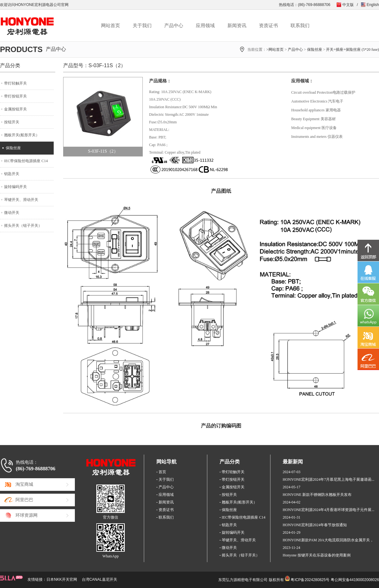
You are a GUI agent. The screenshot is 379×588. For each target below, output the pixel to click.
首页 (162, 472)
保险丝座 (315, 50)
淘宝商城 (24, 484)
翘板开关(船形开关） (22, 135)
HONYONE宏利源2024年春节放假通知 (315, 525)
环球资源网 (27, 515)
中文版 (348, 5)
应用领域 (205, 26)
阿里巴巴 (24, 500)
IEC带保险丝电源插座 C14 (26, 161)
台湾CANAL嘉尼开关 (99, 579)
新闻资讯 (237, 26)
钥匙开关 (12, 174)
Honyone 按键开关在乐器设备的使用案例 (317, 555)
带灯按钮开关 (15, 96)
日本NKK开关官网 (62, 579)
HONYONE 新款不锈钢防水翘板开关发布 (317, 495)
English (373, 5)
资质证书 (268, 26)
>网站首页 (275, 50)
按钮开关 (12, 122)
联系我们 (300, 26)
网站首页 (111, 26)
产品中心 (174, 26)
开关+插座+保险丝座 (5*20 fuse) (352, 50)
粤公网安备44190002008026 (355, 580)
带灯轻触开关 (15, 83)
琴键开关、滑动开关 (21, 200)
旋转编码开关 (15, 187)
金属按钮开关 (15, 109)
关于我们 (142, 26)
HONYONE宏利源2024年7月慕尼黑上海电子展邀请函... (328, 479)
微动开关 (12, 213)
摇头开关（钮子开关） (23, 226)
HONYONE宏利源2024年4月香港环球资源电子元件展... (328, 510)
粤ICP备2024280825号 (310, 580)
